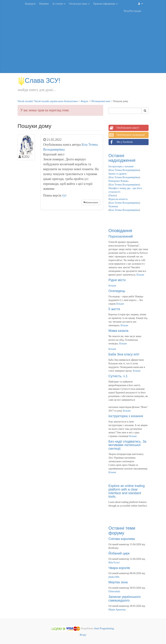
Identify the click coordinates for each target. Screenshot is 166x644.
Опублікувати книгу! (124, 128)
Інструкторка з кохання (121, 166)
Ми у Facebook (121, 142)
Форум (84, 101)
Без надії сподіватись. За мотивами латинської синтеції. (128, 445)
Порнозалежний (121, 236)
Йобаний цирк (119, 553)
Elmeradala (114, 591)
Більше (140, 275)
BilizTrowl (114, 563)
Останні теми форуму (122, 530)
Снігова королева (122, 539)
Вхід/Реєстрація (132, 11)
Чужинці (113, 206)
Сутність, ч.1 (118, 376)
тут (64, 195)
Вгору (83, 635)
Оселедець (117, 291)
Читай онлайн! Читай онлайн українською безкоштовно (48, 101)
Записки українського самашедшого (125, 599)
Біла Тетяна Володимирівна (124, 170)
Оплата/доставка (79, 4)
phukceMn (114, 577)
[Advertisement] (83, 44)
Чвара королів (119, 568)
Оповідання (120, 231)
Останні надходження (122, 158)
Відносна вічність (118, 199)
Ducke (113, 196)
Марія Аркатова (117, 610)
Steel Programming (104, 628)
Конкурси (30, 4)
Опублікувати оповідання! (127, 135)
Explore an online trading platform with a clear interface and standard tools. (127, 491)
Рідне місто (117, 280)
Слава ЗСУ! (39, 81)
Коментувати (91, 202)
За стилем (59, 4)
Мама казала (118, 331)
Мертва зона (118, 582)
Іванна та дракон (118, 174)
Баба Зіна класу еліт (124, 354)
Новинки (44, 4)
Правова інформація (105, 4)
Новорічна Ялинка (119, 181)
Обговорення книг (101, 101)
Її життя (114, 309)
